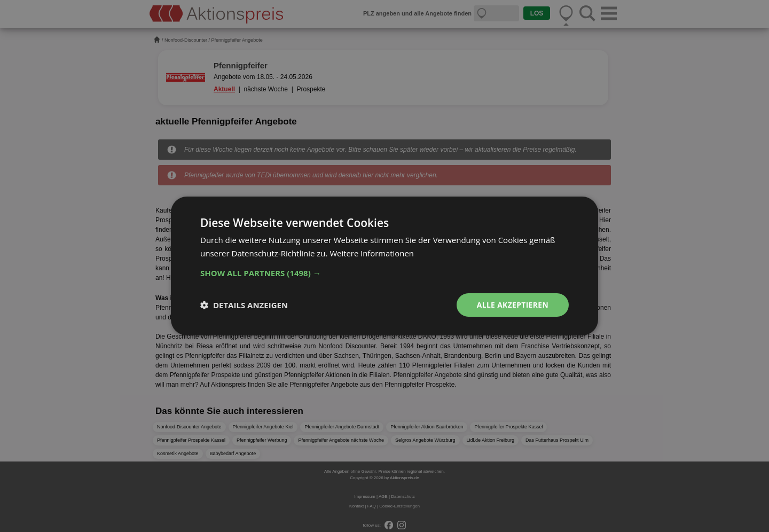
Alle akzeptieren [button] (512, 305)
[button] (384, 273)
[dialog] (384, 266)
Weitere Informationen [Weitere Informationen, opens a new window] (372, 253)
